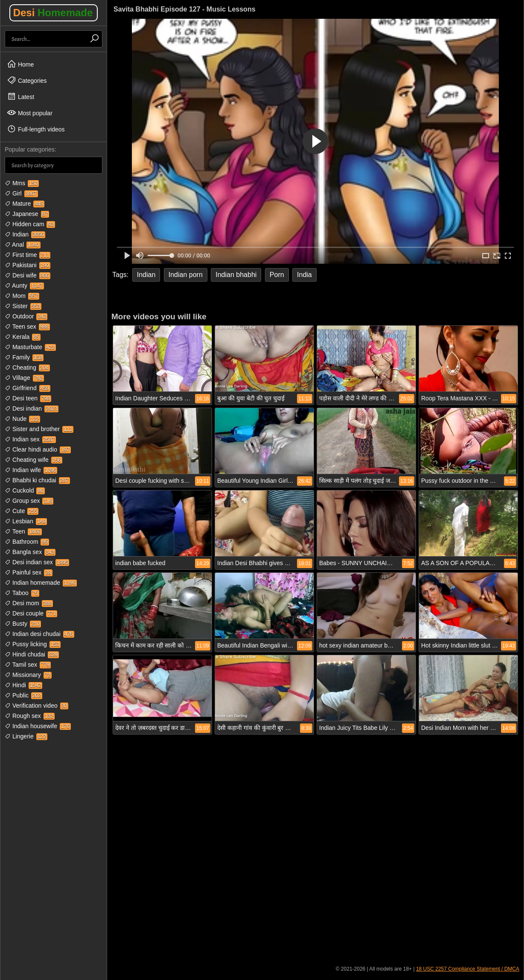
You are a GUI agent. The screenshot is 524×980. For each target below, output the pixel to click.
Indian (25, 234)
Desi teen (28, 398)
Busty (23, 624)
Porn (277, 275)
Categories (27, 80)
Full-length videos (36, 129)
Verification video (36, 706)
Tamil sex (28, 665)
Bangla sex (30, 552)
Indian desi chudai (39, 634)
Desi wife (28, 275)
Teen (23, 531)
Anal (23, 245)
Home (20, 64)
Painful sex (29, 572)
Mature (25, 204)
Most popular (30, 113)
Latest (20, 96)
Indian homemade (41, 583)
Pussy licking (33, 644)
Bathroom (27, 542)
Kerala (23, 337)
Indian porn (186, 275)
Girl (21, 193)
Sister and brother (39, 429)
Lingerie (26, 736)
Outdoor (26, 316)
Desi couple (31, 613)
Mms (22, 183)
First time (28, 255)
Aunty (24, 286)
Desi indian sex (37, 562)
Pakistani (28, 265)
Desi (53, 13)
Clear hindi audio (38, 449)
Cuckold (25, 490)
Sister (23, 306)
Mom (22, 296)
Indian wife (31, 470)
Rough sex (30, 716)
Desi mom (29, 603)
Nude (22, 419)
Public (23, 695)
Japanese (27, 214)
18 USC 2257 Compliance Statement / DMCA (468, 969)
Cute (22, 511)
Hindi (23, 685)
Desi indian (32, 408)
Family (24, 357)
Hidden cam (30, 224)
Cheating (27, 367)
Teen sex (27, 327)
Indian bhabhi (236, 275)
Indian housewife (38, 726)
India (304, 275)
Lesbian (26, 521)
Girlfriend (28, 388)
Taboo (22, 593)
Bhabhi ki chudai (37, 480)
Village (24, 378)
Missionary (28, 675)
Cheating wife (33, 460)
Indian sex (30, 439)
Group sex (29, 501)
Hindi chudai (32, 654)
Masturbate (30, 347)
